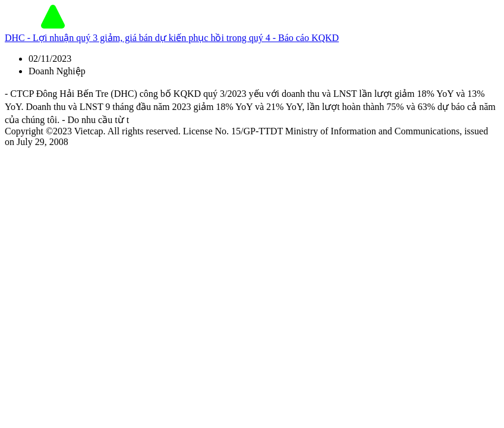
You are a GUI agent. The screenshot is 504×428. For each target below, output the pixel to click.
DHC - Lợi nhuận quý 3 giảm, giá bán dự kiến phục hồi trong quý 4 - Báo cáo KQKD (172, 38)
